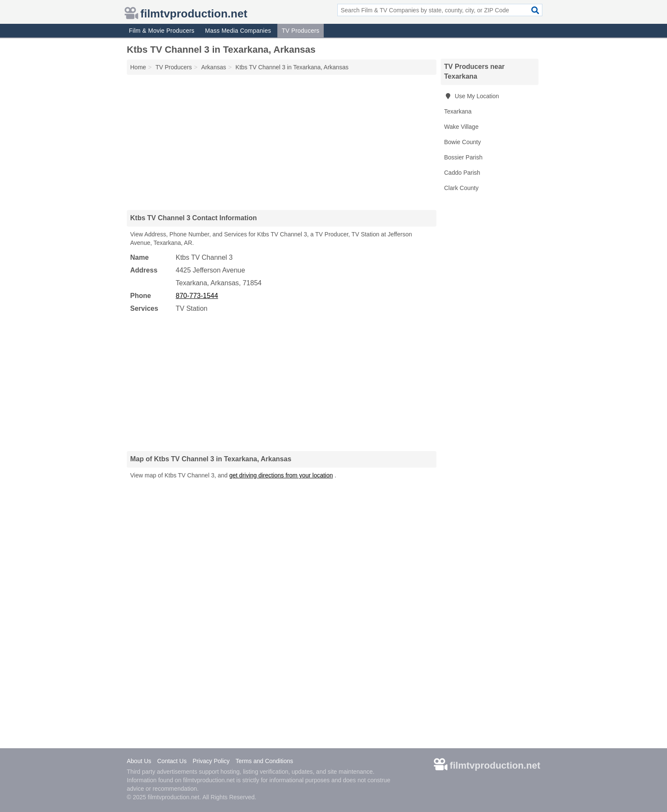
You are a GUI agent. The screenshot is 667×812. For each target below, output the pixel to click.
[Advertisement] (282, 142)
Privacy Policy (211, 761)
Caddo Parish (462, 173)
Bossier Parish (463, 157)
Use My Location (472, 96)
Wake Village (461, 127)
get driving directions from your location (281, 475)
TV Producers (301, 31)
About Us (139, 761)
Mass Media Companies (238, 31)
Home (138, 67)
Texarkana (458, 111)
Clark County (461, 188)
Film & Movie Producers (162, 31)
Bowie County (462, 142)
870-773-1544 (197, 296)
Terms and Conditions (264, 761)
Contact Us (172, 761)
